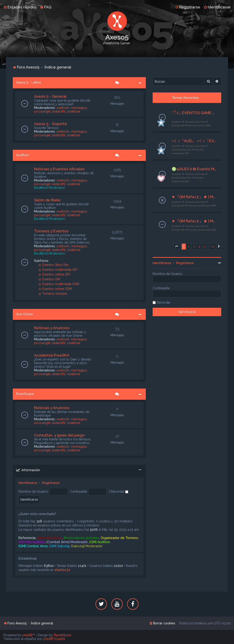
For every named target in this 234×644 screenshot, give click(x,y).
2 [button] (189, 246)
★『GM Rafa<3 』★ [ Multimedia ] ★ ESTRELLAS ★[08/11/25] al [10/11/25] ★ (194, 221)
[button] (177, 247)
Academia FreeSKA (52, 355)
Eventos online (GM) (55, 289)
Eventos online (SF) (55, 274)
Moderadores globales (81, 538)
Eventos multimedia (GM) (59, 284)
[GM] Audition (100, 542)
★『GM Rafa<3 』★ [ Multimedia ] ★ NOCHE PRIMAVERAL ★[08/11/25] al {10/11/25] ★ (194, 197)
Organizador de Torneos (119, 538)
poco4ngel (42, 111)
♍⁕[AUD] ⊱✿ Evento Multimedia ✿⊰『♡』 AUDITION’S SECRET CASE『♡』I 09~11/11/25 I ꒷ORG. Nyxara (194, 169)
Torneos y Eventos (51, 231)
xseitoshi (63, 108)
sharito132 (62, 570)
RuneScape (25, 394)
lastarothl (59, 111)
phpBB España (54, 639)
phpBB (27, 635)
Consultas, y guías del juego (59, 435)
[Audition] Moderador (50, 188)
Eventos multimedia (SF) (58, 270)
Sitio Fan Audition (32, 542)
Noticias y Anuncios (52, 328)
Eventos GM (49, 279)
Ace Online (25, 314)
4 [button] (199, 246)
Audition (23, 155)
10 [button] (213, 246)
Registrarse (51, 483)
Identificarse (28, 483)
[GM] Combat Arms (33, 546)
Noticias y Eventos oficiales (59, 169)
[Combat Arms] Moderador (67, 542)
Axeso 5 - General (50, 96)
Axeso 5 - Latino (29, 82)
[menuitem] (46, 7)
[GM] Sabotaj (59, 546)
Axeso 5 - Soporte (51, 124)
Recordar (119, 492)
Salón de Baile (47, 200)
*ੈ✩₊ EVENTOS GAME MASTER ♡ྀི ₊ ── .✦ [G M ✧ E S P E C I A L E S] (194, 113)
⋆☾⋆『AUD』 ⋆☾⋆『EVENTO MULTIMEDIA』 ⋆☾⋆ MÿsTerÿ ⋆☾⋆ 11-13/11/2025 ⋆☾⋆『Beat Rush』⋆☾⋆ (194, 141)
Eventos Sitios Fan (54, 265)
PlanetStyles (63, 635)
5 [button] (204, 246)
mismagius (79, 108)
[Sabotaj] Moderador (87, 546)
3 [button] (194, 246)
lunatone (74, 111)
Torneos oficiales (53, 294)
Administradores (50, 538)
